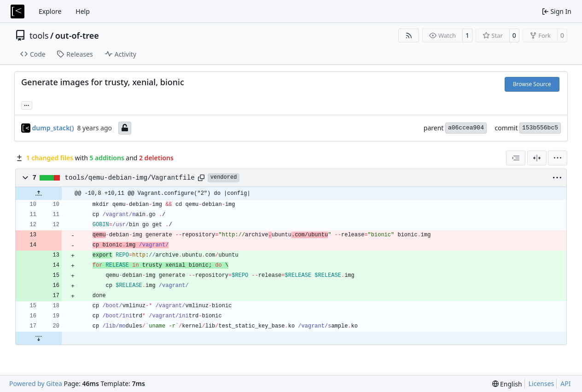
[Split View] (537, 158)
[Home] (17, 12)
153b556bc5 (540, 128)
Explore (50, 11)
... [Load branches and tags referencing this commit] (27, 105)
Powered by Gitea (36, 383)
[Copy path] (201, 178)
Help (83, 11)
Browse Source (532, 84)
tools (39, 35)
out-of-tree (77, 35)
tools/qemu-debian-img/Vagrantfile (130, 178)
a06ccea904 (466, 128)
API (565, 383)
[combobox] (516, 158)
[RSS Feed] (409, 35)
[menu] (558, 158)
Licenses (541, 383)
